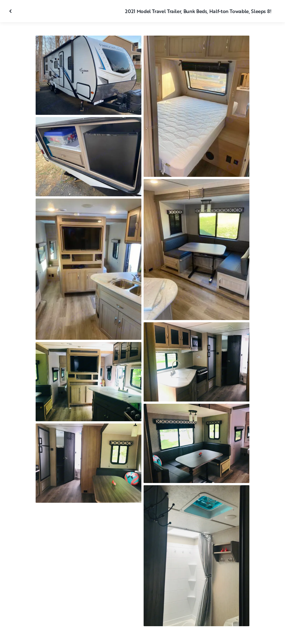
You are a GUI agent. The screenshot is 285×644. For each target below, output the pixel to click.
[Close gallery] (11, 11)
